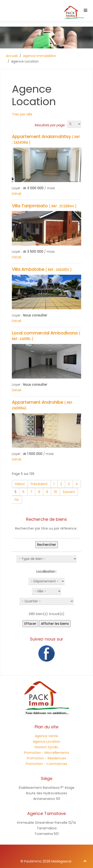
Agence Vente (46, 736)
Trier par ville (22, 114)
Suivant (69, 492)
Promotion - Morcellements (46, 753)
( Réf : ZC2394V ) (44, 206)
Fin (17, 500)
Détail (17, 194)
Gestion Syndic (46, 747)
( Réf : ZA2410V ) (42, 270)
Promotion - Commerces (46, 764)
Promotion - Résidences (46, 758)
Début (20, 484)
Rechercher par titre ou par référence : (47, 528)
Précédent (39, 484)
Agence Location (46, 742)
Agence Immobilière (39, 56)
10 (55, 492)
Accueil (12, 56)
